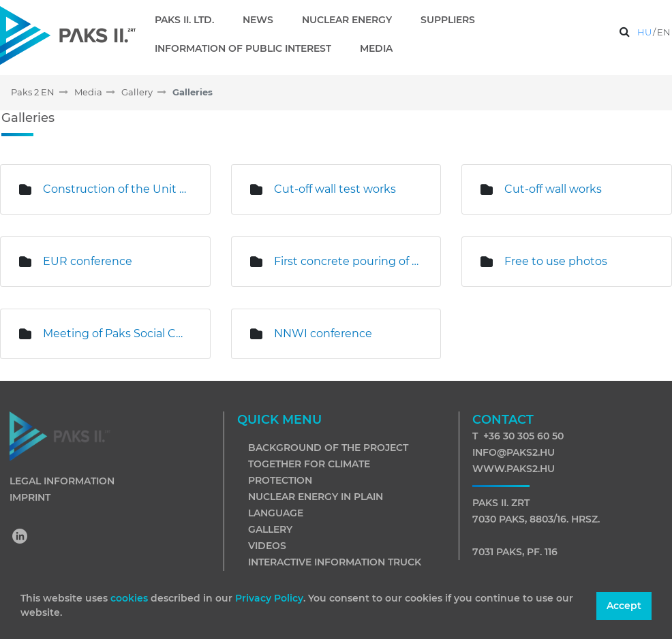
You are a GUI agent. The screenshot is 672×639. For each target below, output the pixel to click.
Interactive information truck (335, 562)
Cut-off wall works (553, 189)
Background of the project (328, 448)
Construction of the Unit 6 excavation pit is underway (116, 189)
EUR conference (88, 261)
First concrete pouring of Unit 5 (347, 261)
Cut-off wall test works (335, 189)
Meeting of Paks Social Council (116, 333)
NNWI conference (323, 333)
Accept (624, 606)
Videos (267, 546)
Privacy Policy (269, 598)
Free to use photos (556, 261)
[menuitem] (190, 20)
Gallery (270, 529)
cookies (131, 598)
